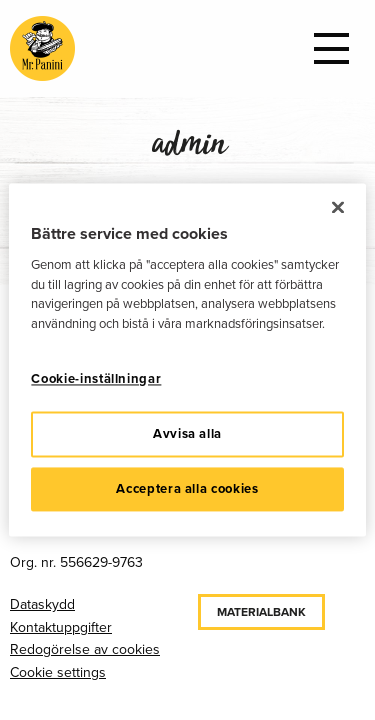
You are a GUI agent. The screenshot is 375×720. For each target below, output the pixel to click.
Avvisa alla (187, 433)
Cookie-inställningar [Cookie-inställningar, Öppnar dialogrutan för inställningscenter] (96, 379)
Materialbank (261, 612)
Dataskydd (42, 604)
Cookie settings (58, 672)
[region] (187, 359)
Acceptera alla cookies (187, 488)
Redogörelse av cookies (85, 649)
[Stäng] (338, 207)
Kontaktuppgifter (61, 627)
